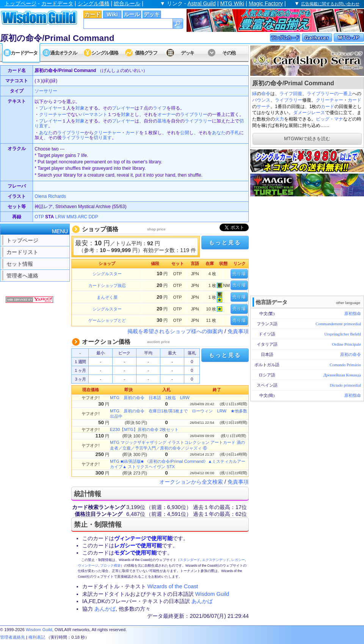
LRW (60, 217)
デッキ (152, 14)
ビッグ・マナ (329, 119)
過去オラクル (63, 53)
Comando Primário (345, 365)
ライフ (286, 94)
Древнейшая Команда (342, 375)
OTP (39, 217)
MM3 (71, 217)
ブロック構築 (110, 566)
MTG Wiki (232, 3)
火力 (279, 119)
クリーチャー (329, 100)
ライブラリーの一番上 (329, 94)
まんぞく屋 (107, 297)
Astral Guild (202, 3)
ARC (82, 217)
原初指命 (353, 313)
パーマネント (94, 114)
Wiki (112, 14)
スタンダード (190, 560)
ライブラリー (289, 100)
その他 (229, 53)
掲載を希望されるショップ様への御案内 (175, 331)
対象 (80, 108)
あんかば (202, 601)
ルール (132, 14)
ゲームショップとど (107, 320)
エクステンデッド (216, 560)
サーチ (264, 107)
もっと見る (225, 243)
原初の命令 (351, 354)
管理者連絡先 (13, 637)
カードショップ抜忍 (107, 285)
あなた (46, 133)
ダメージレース (309, 113)
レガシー (238, 560)
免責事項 (238, 331)
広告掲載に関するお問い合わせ (330, 4)
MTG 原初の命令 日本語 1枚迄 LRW (150, 398)
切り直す (103, 138)
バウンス (261, 100)
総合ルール (127, 3)
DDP (93, 217)
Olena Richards (50, 196)
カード (93, 14)
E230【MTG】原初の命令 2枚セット (144, 429)
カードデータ (57, 3)
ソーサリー (46, 91)
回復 (298, 94)
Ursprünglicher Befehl (343, 334)
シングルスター (107, 274)
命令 (266, 94)
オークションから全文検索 (191, 482)
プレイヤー (50, 108)
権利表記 (37, 637)
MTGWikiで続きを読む (307, 139)
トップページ (20, 3)
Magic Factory (266, 3)
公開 (185, 133)
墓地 (162, 121)
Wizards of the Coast (173, 586)
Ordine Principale (347, 344)
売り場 (239, 274)
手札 (235, 133)
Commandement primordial (338, 324)
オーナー (166, 114)
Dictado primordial (345, 385)
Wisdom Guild (212, 594)
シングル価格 (94, 3)
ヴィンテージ (88, 566)
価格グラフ (146, 53)
